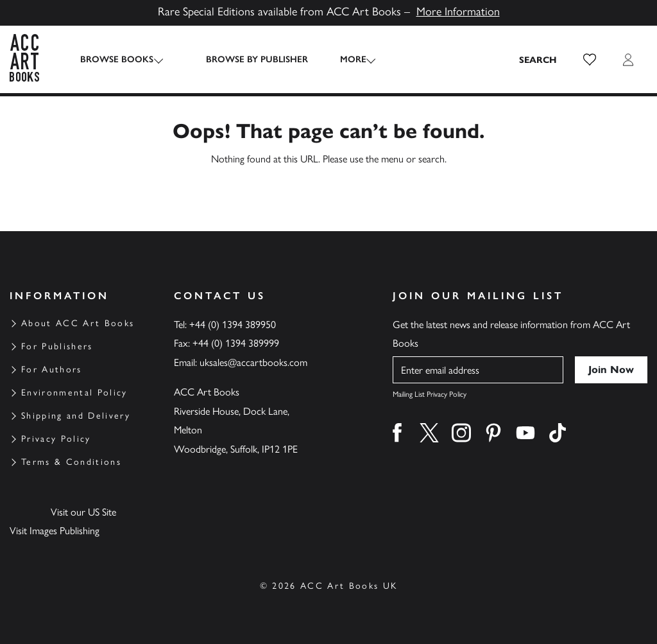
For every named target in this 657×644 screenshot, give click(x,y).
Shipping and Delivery (76, 416)
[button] (590, 60)
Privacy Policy (56, 439)
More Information (458, 12)
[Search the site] (538, 60)
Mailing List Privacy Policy (430, 394)
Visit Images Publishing (55, 531)
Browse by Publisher (246, 59)
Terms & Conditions (71, 462)
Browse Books (117, 59)
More (342, 59)
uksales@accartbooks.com (253, 362)
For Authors (52, 370)
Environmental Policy (74, 393)
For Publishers (57, 346)
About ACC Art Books (78, 323)
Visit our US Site (83, 512)
